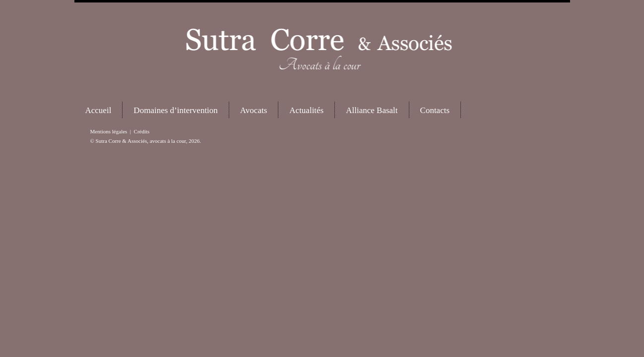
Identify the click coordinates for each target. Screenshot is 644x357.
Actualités (306, 110)
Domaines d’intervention (176, 110)
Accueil (98, 110)
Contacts (435, 110)
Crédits (142, 131)
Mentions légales (109, 131)
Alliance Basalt (372, 110)
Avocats (254, 110)
